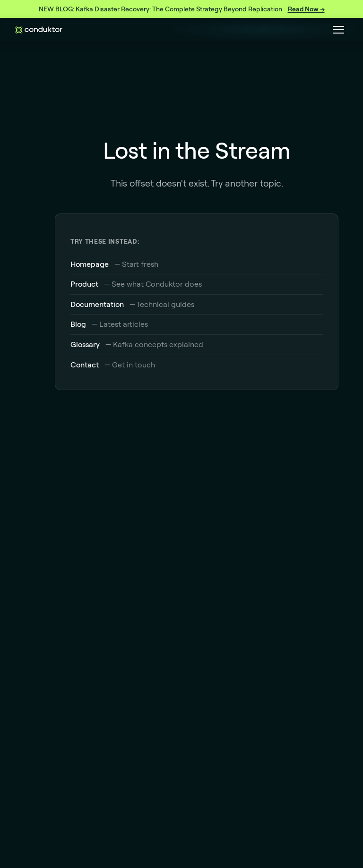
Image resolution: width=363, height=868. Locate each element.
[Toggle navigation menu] (338, 30)
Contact (85, 365)
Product (84, 284)
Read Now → (306, 9)
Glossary (85, 344)
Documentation (97, 304)
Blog (78, 324)
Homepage (90, 264)
